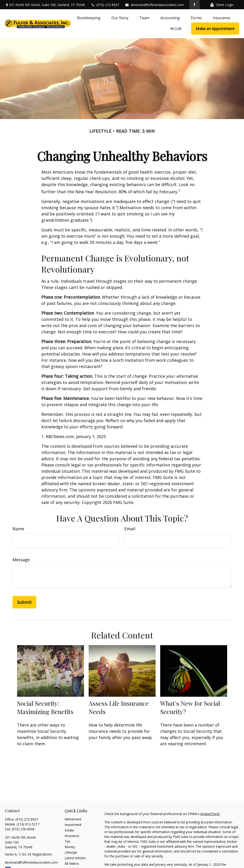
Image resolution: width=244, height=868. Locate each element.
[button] (89, 18)
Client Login (222, 5)
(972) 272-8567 (105, 5)
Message (21, 560)
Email (130, 529)
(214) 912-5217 (28, 824)
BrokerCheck (210, 814)
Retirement (73, 819)
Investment (73, 825)
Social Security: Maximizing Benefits (45, 707)
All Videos (72, 863)
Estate (69, 830)
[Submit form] (24, 602)
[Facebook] (194, 5)
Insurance (72, 836)
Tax (67, 841)
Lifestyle (71, 852)
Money (70, 847)
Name (18, 529)
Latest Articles (75, 858)
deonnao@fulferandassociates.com (154, 5)
